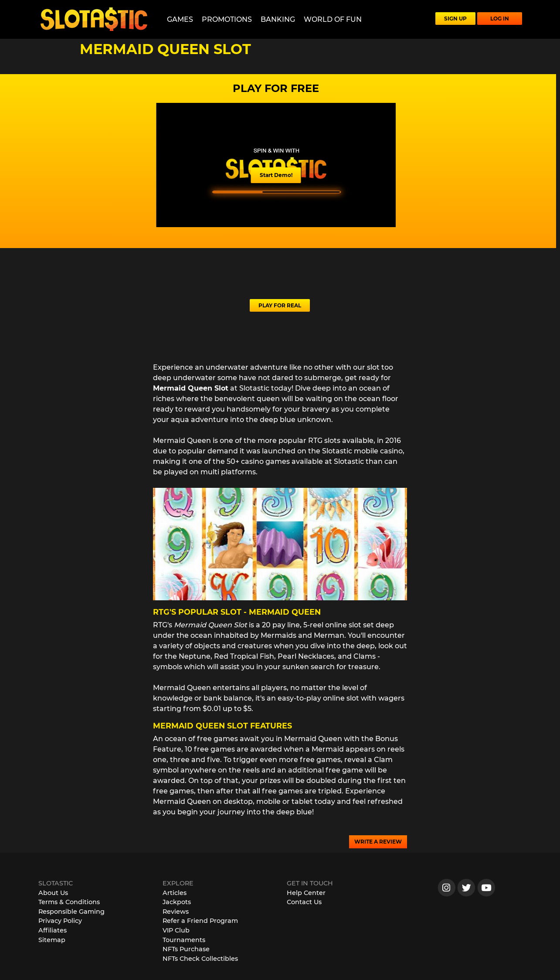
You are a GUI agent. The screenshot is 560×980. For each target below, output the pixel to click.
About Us (53, 893)
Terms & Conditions (69, 902)
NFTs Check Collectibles (200, 959)
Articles (175, 893)
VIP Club (176, 930)
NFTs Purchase (186, 949)
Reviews (176, 912)
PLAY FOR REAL (280, 305)
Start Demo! (276, 175)
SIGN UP (455, 19)
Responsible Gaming (71, 912)
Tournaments (184, 940)
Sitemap (52, 940)
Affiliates (53, 930)
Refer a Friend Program (200, 921)
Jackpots (177, 902)
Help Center (306, 893)
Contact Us (304, 902)
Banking (278, 19)
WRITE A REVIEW (378, 842)
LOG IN (500, 19)
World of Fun (333, 19)
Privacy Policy (60, 921)
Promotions (227, 19)
